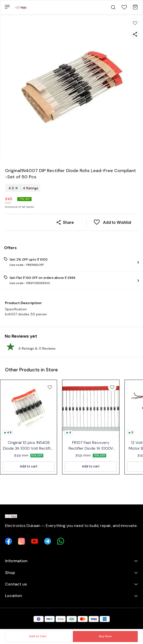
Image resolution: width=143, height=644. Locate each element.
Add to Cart (38, 636)
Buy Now (105, 636)
